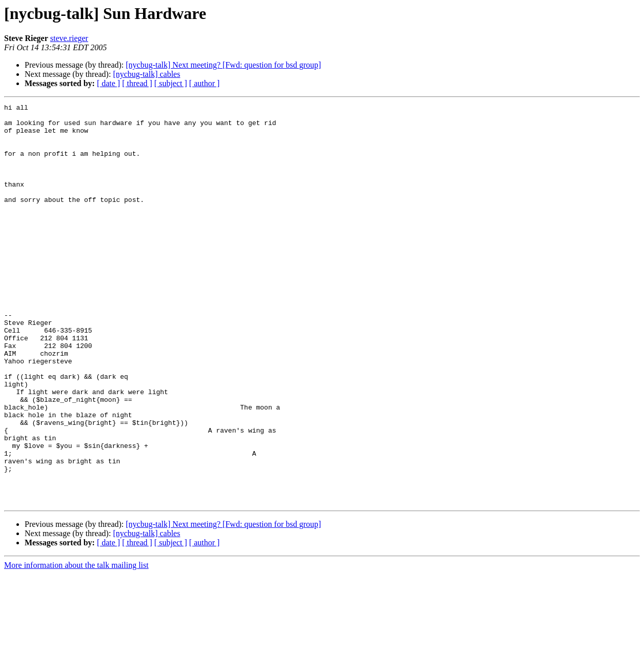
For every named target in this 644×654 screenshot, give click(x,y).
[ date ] (108, 83)
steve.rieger (69, 38)
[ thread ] (137, 83)
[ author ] (205, 83)
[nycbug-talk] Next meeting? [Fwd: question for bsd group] (223, 65)
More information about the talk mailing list (76, 645)
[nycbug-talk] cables (146, 74)
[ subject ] (171, 83)
